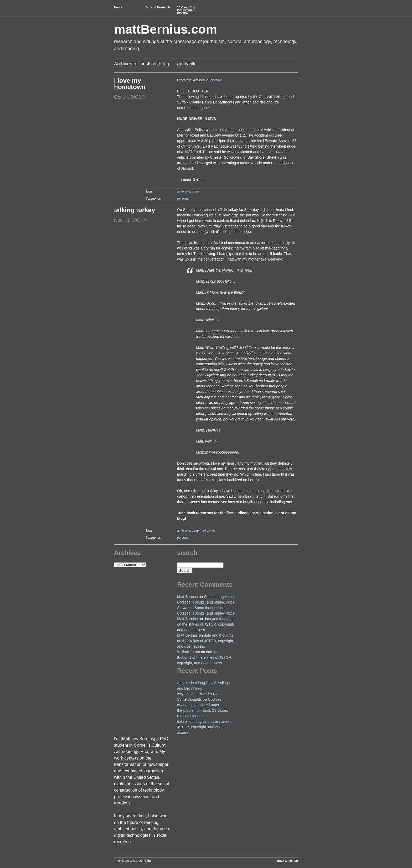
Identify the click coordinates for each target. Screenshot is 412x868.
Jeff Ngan (146, 861)
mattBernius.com (166, 29)
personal (183, 199)
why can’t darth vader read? (200, 694)
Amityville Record (207, 80)
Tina (241, 496)
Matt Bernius (187, 597)
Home (118, 7)
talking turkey (135, 210)
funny (196, 191)
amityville (184, 191)
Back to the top (288, 861)
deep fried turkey (204, 531)
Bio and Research (158, 7)
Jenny (271, 491)
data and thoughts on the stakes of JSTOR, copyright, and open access (206, 624)
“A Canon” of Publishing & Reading (186, 10)
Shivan (183, 608)
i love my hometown (130, 84)
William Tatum (189, 652)
